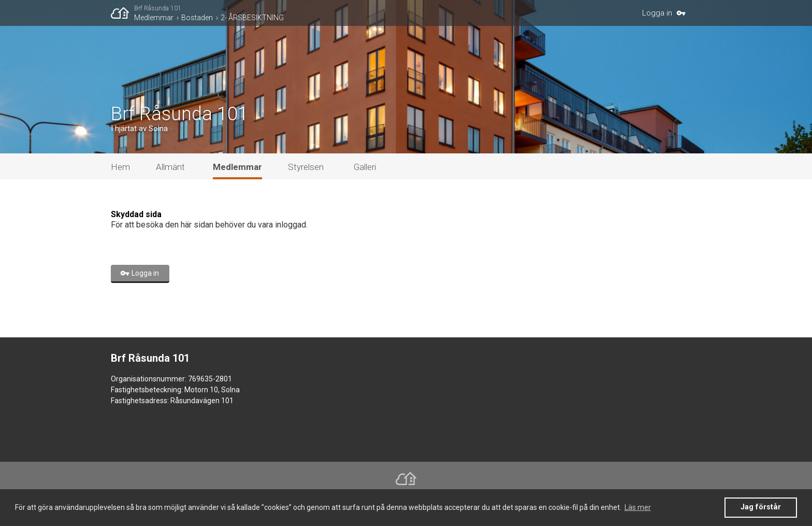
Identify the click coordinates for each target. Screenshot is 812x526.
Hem (120, 167)
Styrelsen (306, 167)
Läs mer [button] (638, 507)
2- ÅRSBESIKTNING (252, 18)
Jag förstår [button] (761, 507)
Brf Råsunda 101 (158, 8)
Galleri (365, 167)
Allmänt (170, 167)
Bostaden (197, 18)
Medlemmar (154, 18)
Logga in (657, 13)
